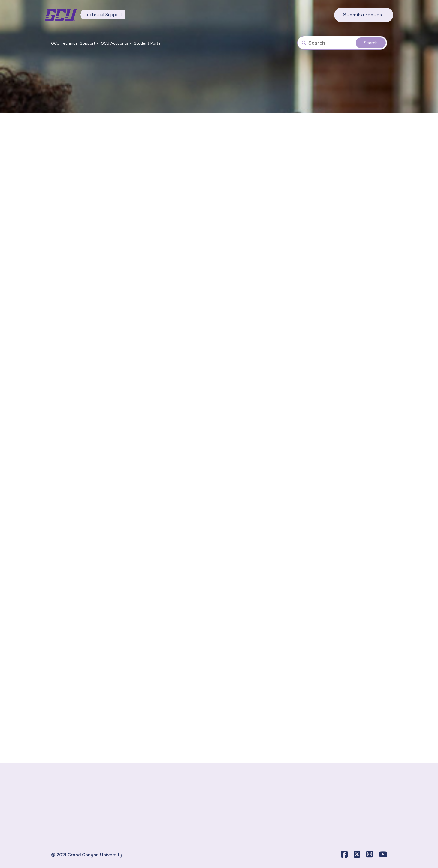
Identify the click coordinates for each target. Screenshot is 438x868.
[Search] (342, 43)
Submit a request (364, 15)
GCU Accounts (115, 43)
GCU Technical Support (73, 43)
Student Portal (148, 43)
